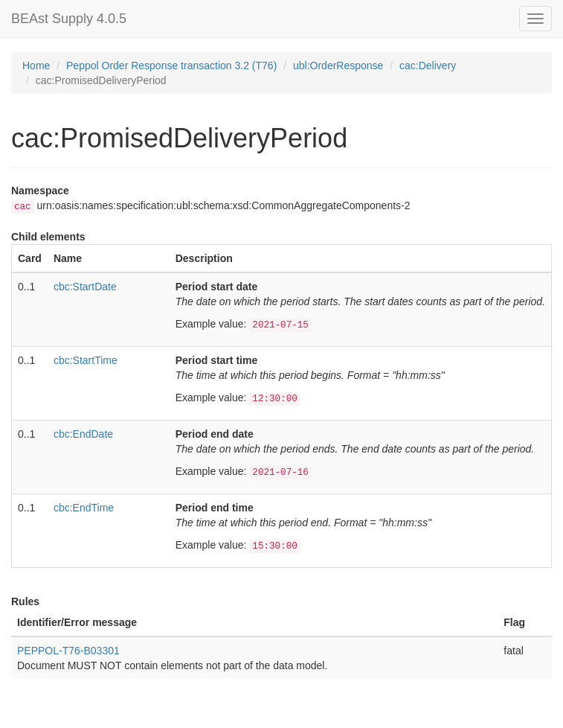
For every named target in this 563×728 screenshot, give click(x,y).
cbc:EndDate (83, 434)
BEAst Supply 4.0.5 (69, 19)
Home (36, 66)
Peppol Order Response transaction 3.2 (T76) (171, 66)
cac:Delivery (428, 66)
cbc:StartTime (86, 360)
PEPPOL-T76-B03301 (68, 651)
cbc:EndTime (84, 508)
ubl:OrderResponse (338, 66)
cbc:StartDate (85, 287)
